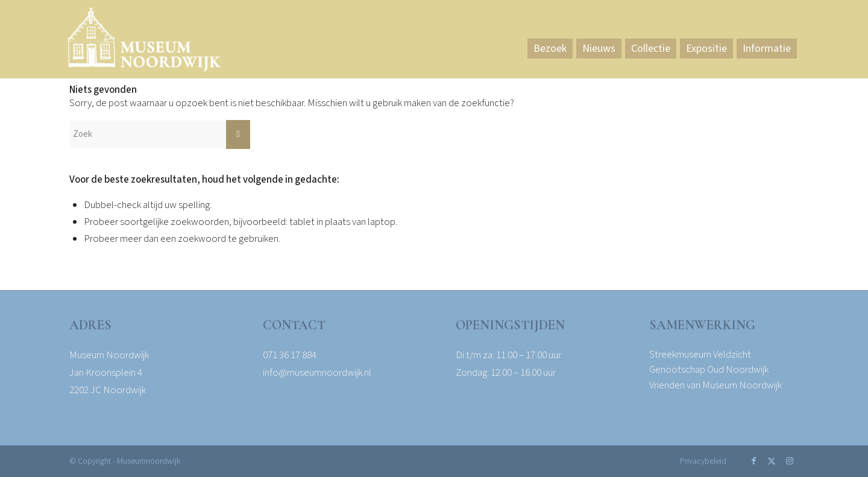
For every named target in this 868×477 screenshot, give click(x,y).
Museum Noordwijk (109, 355)
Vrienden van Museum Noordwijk (715, 385)
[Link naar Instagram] (790, 461)
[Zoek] (160, 134)
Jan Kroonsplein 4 (106, 373)
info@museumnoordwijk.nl (317, 373)
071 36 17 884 (290, 355)
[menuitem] (550, 49)
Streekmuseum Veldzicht (700, 355)
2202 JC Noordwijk (108, 390)
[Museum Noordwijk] (144, 42)
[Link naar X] (772, 461)
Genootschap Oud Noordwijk (709, 370)
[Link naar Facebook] (753, 461)
